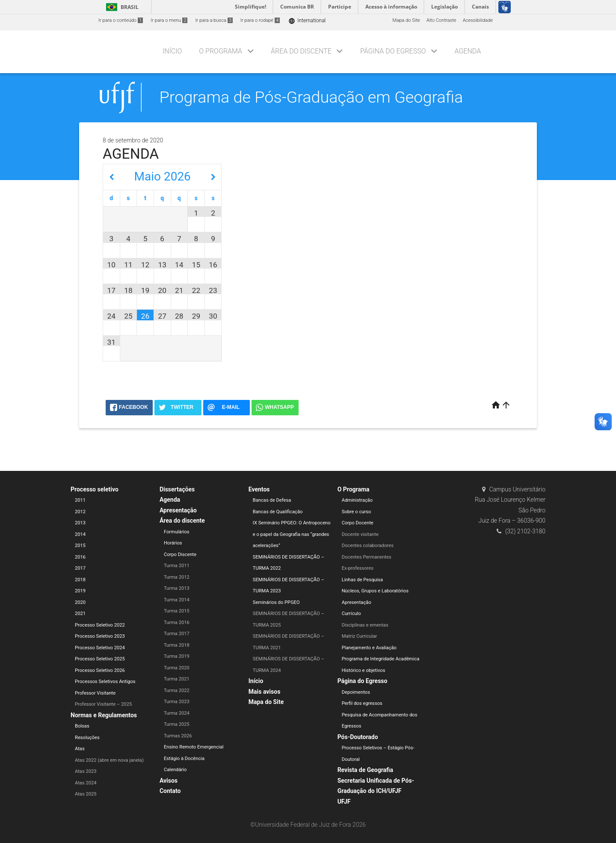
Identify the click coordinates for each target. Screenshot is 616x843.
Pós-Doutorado (358, 737)
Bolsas (82, 726)
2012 (80, 512)
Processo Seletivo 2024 (100, 648)
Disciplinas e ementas (365, 625)
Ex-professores (358, 568)
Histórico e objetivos (364, 670)
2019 (80, 591)
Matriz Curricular (360, 636)
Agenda (468, 51)
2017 (80, 568)
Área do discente (301, 51)
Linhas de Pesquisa (363, 580)
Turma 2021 (177, 679)
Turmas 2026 (178, 736)
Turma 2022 (177, 691)
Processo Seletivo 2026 (100, 670)
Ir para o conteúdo (121, 20)
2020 (80, 602)
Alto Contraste (441, 20)
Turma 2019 (177, 656)
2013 (80, 523)
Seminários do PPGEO (276, 602)
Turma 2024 (177, 713)
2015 (80, 546)
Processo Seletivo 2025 (100, 659)
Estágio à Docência (184, 759)
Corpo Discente (180, 555)
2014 (80, 534)
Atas (80, 749)
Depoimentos (356, 692)
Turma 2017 (177, 634)
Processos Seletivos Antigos (105, 682)
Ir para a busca (214, 20)
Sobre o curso (357, 512)
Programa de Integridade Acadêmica (381, 659)
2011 (80, 500)
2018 (80, 580)
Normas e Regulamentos (104, 715)
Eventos (259, 489)
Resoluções (87, 738)
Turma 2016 (177, 623)
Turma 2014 (177, 600)
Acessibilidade (478, 20)
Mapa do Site (406, 20)
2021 (80, 614)
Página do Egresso (393, 51)
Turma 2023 (177, 702)
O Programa (221, 51)
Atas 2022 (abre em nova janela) (109, 760)
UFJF (344, 802)
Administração (357, 500)
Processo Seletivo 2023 (100, 636)
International (307, 21)
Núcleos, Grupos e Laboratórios (375, 591)
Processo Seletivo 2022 (100, 625)
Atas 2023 (86, 771)
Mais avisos (265, 692)
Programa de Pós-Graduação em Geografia (311, 97)
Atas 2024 (86, 783)
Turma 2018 (177, 645)
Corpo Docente (358, 523)
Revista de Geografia (365, 770)
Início (172, 51)
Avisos (169, 781)
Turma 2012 (177, 577)
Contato (170, 791)
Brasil (121, 7)
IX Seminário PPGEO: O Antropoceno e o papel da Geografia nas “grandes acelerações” (292, 534)
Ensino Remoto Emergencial (194, 747)
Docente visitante (360, 534)
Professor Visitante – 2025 (103, 704)
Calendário (175, 770)
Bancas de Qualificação (278, 512)
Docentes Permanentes (367, 557)
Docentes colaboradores (368, 546)
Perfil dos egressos (362, 703)
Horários (173, 543)
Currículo (351, 614)
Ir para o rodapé (260, 20)
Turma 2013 (177, 588)
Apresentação (178, 510)
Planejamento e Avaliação (369, 648)
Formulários (177, 532)
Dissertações (177, 489)
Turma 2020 (177, 668)
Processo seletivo (95, 489)
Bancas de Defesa (272, 500)
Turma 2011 (177, 566)
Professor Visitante (95, 693)
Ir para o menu (169, 20)
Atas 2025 (86, 794)
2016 (80, 557)
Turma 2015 (177, 611)
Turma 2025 (177, 724)
